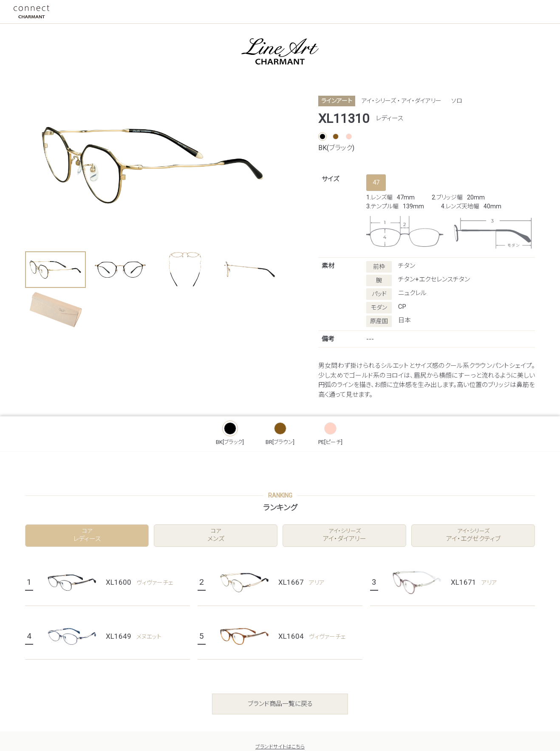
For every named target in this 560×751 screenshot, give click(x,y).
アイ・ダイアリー (344, 535)
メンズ (216, 535)
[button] (55, 270)
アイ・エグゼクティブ (473, 535)
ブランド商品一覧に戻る (280, 704)
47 (376, 182)
